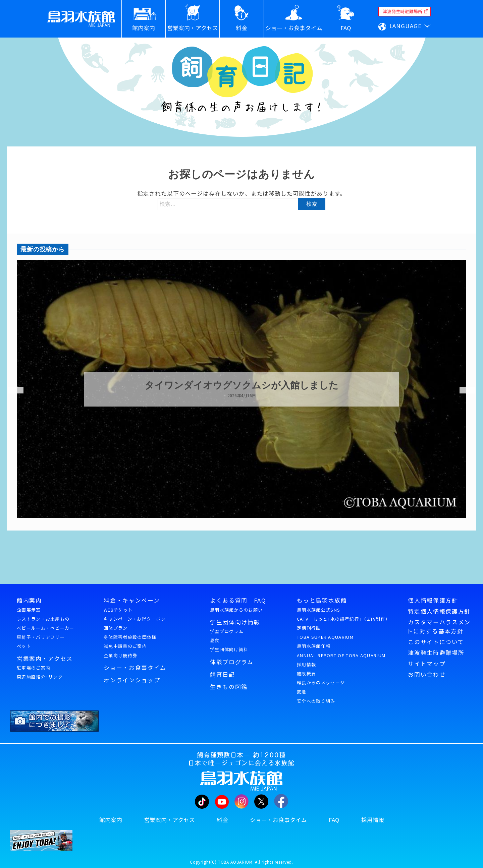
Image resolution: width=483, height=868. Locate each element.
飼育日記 (223, 674)
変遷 (302, 692)
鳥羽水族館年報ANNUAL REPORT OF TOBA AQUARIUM (341, 650)
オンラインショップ (132, 680)
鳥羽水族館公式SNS (318, 610)
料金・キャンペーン (132, 600)
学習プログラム (227, 631)
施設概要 (306, 673)
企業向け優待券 (120, 655)
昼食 (215, 640)
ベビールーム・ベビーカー (46, 628)
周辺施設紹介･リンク (40, 677)
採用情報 (306, 664)
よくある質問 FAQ (238, 600)
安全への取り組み (316, 701)
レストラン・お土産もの (43, 619)
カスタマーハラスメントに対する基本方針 (439, 627)
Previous (12, 390)
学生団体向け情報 (235, 622)
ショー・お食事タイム (135, 668)
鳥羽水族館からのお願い (236, 610)
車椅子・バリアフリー (41, 637)
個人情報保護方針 (433, 600)
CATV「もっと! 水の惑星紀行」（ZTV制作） (343, 619)
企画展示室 (29, 610)
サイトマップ (427, 664)
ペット (24, 646)
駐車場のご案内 (34, 668)
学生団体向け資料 (229, 649)
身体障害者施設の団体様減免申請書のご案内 (130, 641)
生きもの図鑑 (229, 687)
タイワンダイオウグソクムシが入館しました (241, 385)
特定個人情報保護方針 (439, 611)
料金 (222, 820)
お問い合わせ (427, 674)
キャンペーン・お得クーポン (135, 619)
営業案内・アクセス (45, 659)
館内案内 (29, 600)
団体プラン (116, 628)
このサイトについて (436, 642)
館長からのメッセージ (321, 683)
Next (463, 390)
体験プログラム (232, 662)
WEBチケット (118, 610)
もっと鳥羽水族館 (322, 600)
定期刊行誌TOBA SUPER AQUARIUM (325, 632)
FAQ (334, 820)
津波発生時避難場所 (436, 653)
